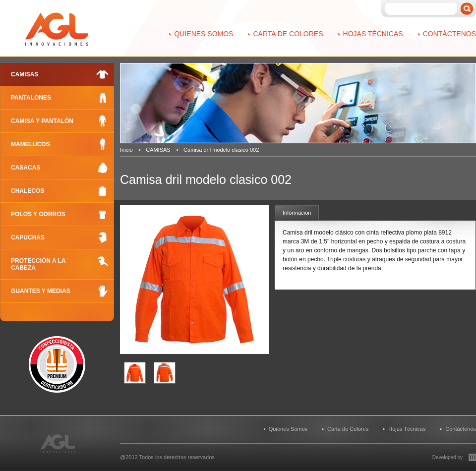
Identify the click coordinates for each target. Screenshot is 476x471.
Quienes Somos (204, 34)
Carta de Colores (288, 34)
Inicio (126, 150)
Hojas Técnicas (373, 34)
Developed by (447, 457)
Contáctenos (449, 34)
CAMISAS (158, 150)
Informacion (297, 213)
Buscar (467, 9)
